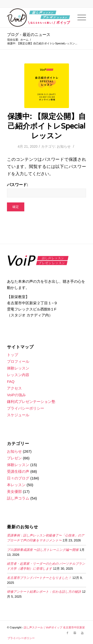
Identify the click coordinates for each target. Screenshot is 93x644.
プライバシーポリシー (26, 408)
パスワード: (46, 190)
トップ (13, 355)
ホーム (24, 40)
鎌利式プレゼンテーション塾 (31, 402)
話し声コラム (18, 498)
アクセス (14, 388)
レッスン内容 (18, 375)
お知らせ (64, 146)
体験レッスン (18, 368)
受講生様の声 (18, 471)
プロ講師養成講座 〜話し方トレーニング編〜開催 (43, 550)
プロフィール (18, 361)
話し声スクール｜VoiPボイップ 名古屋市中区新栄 (54, 627)
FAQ (11, 381)
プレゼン (14, 458)
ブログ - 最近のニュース (29, 35)
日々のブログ (18, 478)
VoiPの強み (16, 395)
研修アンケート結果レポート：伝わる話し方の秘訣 (44, 592)
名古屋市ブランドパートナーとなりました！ (39, 578)
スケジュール (18, 415)
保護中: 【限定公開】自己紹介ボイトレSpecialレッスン (47, 126)
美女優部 (14, 491)
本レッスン (16, 485)
